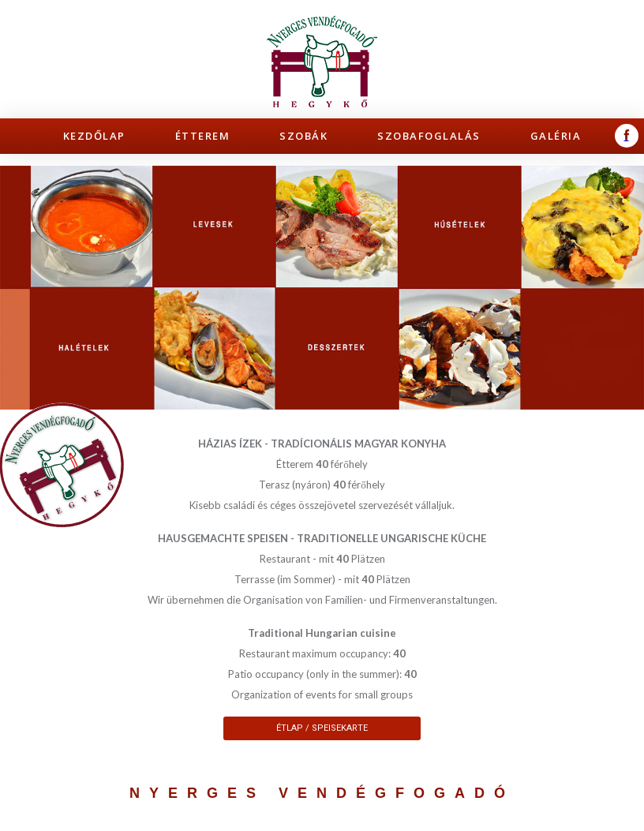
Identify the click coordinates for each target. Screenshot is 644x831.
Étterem (203, 136)
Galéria (556, 136)
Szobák (303, 136)
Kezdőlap (94, 136)
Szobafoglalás (429, 136)
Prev (21, 288)
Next (623, 288)
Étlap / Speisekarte (322, 728)
